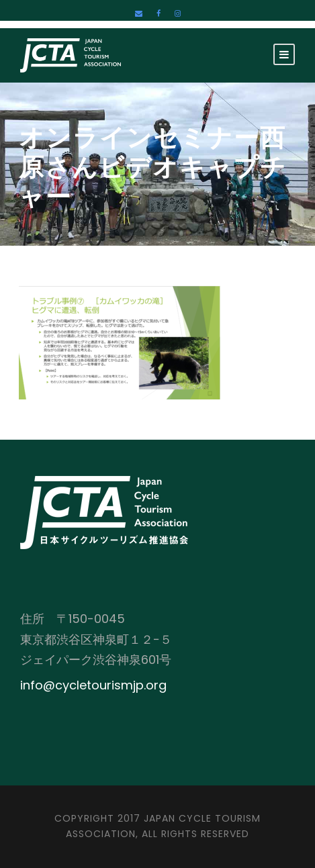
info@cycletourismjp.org (93, 685)
